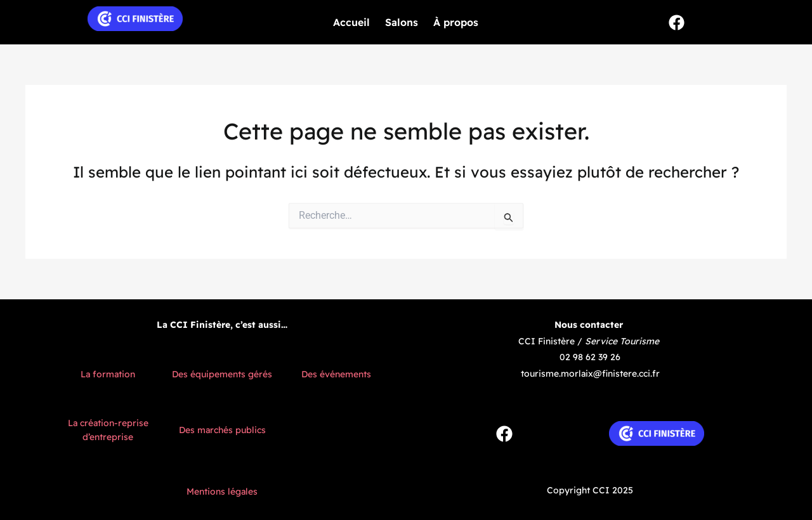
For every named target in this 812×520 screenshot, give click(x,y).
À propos (456, 22)
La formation (108, 374)
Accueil (351, 22)
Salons (402, 22)
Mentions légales (222, 491)
